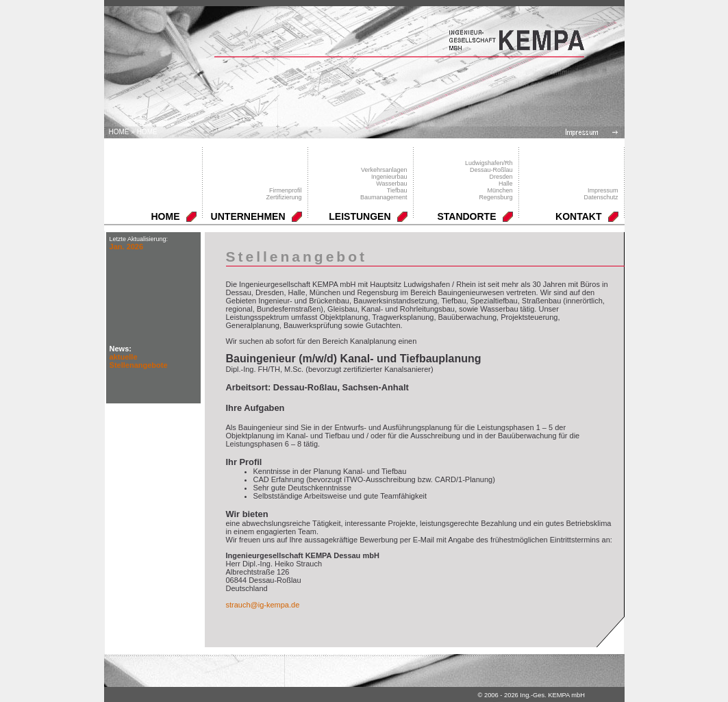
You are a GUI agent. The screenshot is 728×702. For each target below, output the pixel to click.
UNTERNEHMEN (248, 216)
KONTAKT (578, 216)
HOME (147, 132)
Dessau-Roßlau (491, 170)
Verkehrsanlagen (384, 170)
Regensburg (495, 197)
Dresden (501, 177)
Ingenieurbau (389, 177)
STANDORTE (466, 216)
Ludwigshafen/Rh (489, 163)
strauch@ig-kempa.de (263, 605)
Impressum (603, 190)
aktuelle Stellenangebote (139, 361)
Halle (506, 184)
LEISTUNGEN (360, 216)
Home (119, 132)
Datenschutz (601, 197)
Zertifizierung (284, 197)
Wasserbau (391, 184)
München (500, 190)
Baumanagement (384, 197)
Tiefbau (397, 190)
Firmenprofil (286, 190)
